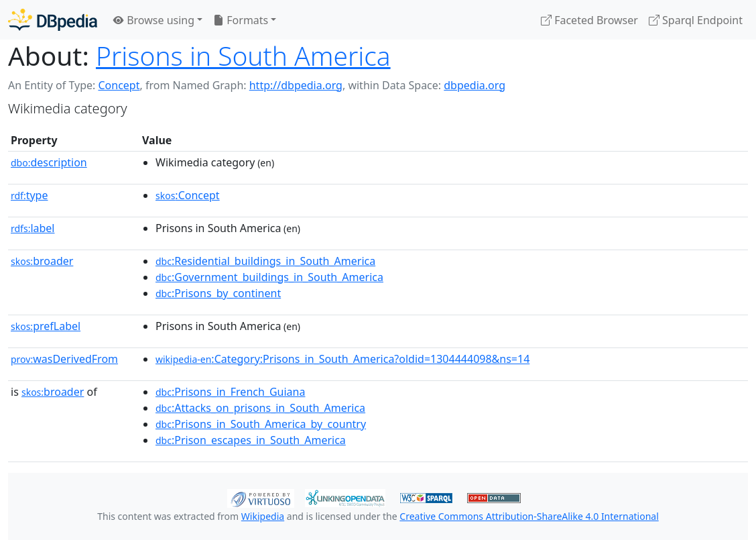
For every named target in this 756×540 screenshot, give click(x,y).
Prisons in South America (243, 55)
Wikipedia (263, 516)
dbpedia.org (475, 85)
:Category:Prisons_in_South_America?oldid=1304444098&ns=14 (342, 359)
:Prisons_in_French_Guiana (230, 392)
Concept (119, 85)
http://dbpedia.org (296, 85)
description (49, 162)
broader (42, 261)
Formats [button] (241, 20)
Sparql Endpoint (696, 20)
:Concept (188, 195)
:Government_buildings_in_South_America (269, 277)
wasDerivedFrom (64, 359)
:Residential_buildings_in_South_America (265, 261)
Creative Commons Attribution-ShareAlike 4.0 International (529, 516)
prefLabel (46, 326)
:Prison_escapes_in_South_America (251, 440)
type (29, 195)
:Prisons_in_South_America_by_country (261, 424)
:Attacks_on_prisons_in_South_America (260, 408)
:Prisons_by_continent (218, 293)
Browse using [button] (154, 20)
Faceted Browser (589, 20)
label (33, 228)
